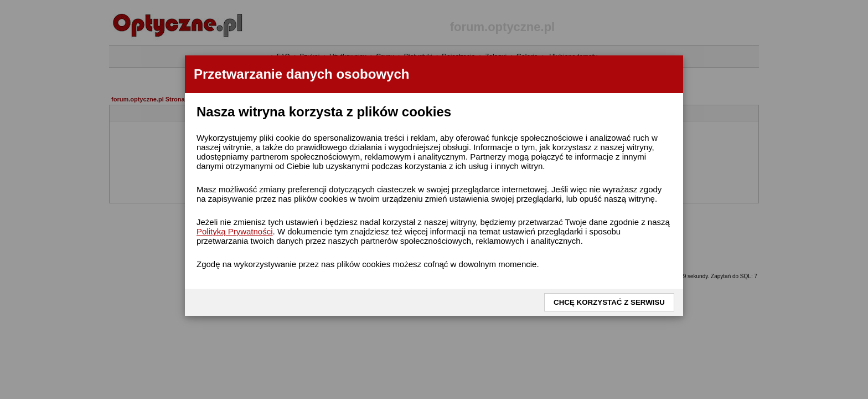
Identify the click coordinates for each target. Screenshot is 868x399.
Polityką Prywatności (235, 231)
